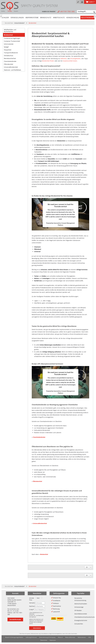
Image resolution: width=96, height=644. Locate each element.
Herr (37, 598)
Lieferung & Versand (31, 637)
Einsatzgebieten (76, 59)
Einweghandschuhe (81, 620)
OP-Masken (78, 610)
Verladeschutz (9, 56)
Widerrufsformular (70, 637)
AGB (90, 637)
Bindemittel (8, 35)
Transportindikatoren (11, 53)
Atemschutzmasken (81, 604)
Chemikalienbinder (10, 61)
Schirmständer (9, 44)
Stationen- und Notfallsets (12, 70)
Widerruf (60, 637)
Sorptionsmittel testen (70, 61)
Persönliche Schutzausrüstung (80, 599)
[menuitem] (78, 2)
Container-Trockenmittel (12, 41)
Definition (64, 59)
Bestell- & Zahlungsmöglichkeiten (14, 637)
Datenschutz (44, 640)
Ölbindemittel (8, 64)
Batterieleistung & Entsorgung (47, 637)
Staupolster (8, 50)
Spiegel (6, 47)
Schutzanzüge (79, 607)
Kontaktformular (15, 619)
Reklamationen (82, 637)
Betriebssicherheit (10, 58)
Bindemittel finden (48, 61)
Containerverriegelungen (12, 38)
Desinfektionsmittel (81, 614)
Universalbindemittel (11, 67)
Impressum (53, 640)
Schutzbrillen (79, 624)
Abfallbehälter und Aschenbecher (10, 31)
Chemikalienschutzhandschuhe (81, 617)
